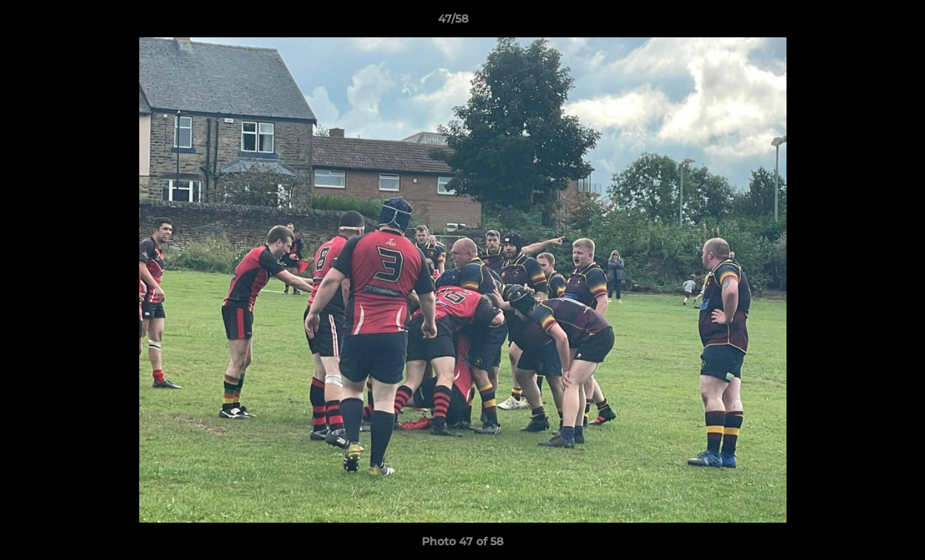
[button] (860, 23)
